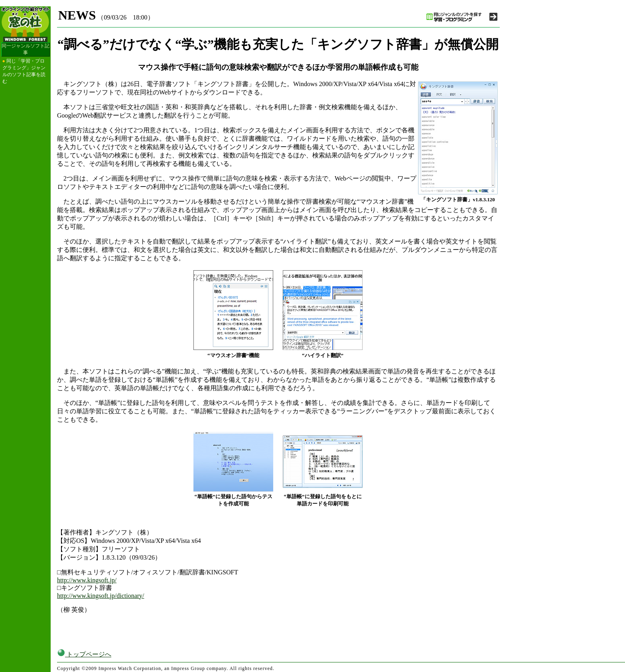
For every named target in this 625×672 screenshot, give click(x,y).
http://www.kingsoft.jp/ (87, 580)
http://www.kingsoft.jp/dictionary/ (101, 596)
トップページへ (84, 654)
